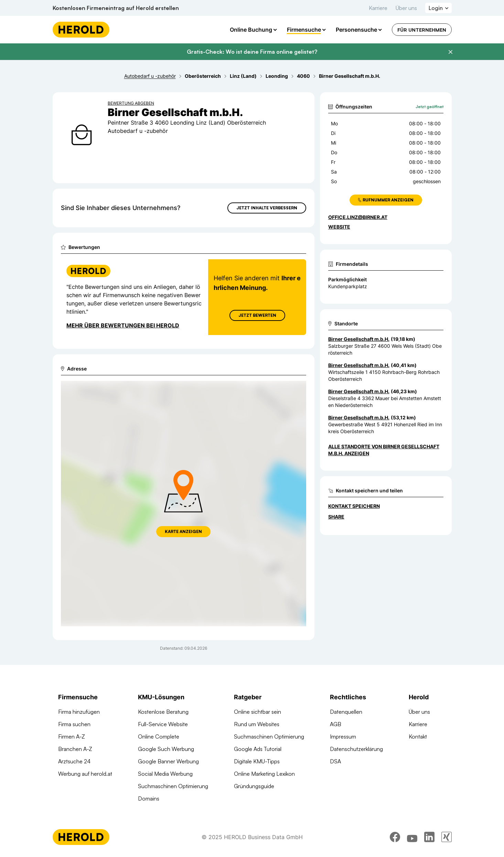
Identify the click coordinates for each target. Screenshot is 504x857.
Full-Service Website (163, 724)
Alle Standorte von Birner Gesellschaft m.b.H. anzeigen (384, 450)
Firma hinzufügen (79, 712)
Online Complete (159, 736)
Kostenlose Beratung (163, 712)
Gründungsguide (254, 786)
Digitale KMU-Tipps (257, 761)
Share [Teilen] (336, 517)
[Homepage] (81, 30)
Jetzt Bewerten (257, 315)
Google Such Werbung (166, 749)
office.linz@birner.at (358, 217)
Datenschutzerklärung (356, 749)
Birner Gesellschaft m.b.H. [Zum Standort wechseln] (359, 339)
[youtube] (412, 838)
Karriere (378, 8)
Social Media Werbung (165, 774)
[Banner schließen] (450, 52)
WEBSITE (339, 227)
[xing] (447, 838)
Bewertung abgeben (131, 103)
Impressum (343, 736)
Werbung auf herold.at (85, 774)
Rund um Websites (257, 724)
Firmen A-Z (72, 736)
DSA (335, 761)
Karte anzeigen (183, 531)
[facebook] (395, 838)
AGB (336, 724)
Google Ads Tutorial (258, 749)
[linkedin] (429, 838)
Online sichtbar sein (258, 712)
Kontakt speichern (354, 506)
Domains (149, 798)
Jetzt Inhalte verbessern (267, 208)
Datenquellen (346, 712)
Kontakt (418, 736)
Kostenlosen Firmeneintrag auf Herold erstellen (116, 8)
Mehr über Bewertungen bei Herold (123, 325)
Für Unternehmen (422, 30)
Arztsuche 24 (74, 761)
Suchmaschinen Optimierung (173, 786)
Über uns (406, 8)
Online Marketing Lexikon (264, 774)
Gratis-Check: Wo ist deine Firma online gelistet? (252, 52)
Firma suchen (74, 724)
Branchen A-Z (75, 749)
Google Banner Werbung (168, 761)
